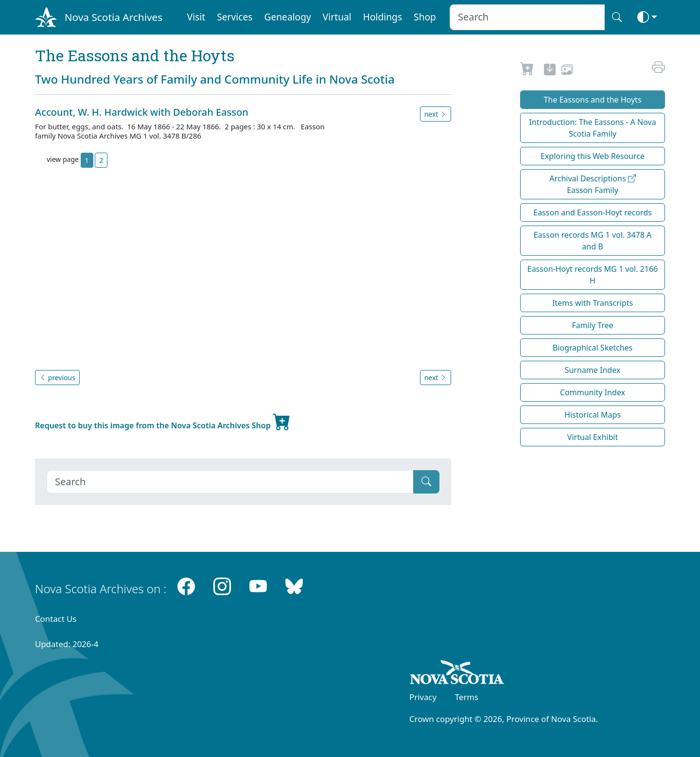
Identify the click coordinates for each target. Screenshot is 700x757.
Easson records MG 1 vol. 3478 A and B (593, 241)
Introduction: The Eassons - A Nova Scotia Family (592, 128)
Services (235, 17)
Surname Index (593, 370)
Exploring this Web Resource (593, 156)
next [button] (436, 114)
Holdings (383, 17)
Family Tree (592, 325)
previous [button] (57, 378)
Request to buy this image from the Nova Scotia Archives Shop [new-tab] (163, 422)
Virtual (337, 17)
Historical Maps (593, 415)
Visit (196, 17)
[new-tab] (550, 71)
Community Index (593, 392)
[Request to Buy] (527, 71)
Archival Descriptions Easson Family (593, 184)
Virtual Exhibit (593, 437)
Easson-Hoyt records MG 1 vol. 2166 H (593, 275)
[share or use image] (567, 71)
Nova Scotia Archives (114, 17)
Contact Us (56, 619)
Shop (425, 17)
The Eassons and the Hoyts (592, 100)
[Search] (230, 482)
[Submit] (426, 482)
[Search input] (527, 17)
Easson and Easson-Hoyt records (593, 212)
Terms (467, 697)
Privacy (423, 697)
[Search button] (617, 17)
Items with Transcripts (593, 303)
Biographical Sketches (593, 348)
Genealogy (287, 17)
